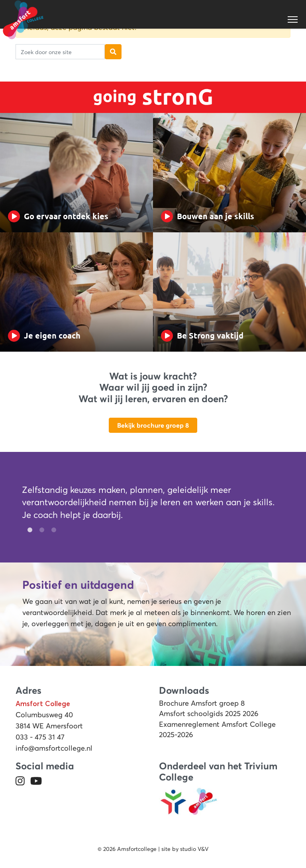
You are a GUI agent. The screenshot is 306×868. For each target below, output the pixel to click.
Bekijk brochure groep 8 (153, 425)
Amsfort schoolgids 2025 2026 (209, 714)
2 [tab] (40, 530)
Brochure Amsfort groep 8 (202, 703)
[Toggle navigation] (293, 19)
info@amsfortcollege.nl (54, 748)
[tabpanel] (148, 504)
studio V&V (194, 849)
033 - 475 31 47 (40, 737)
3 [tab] (52, 530)
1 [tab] (28, 530)
